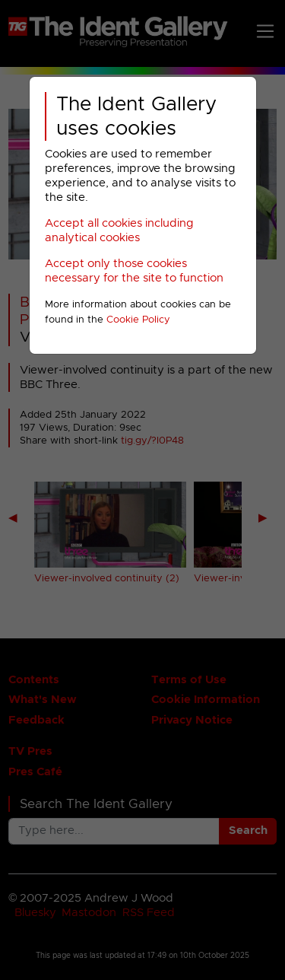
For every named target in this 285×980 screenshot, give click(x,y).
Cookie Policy (138, 320)
